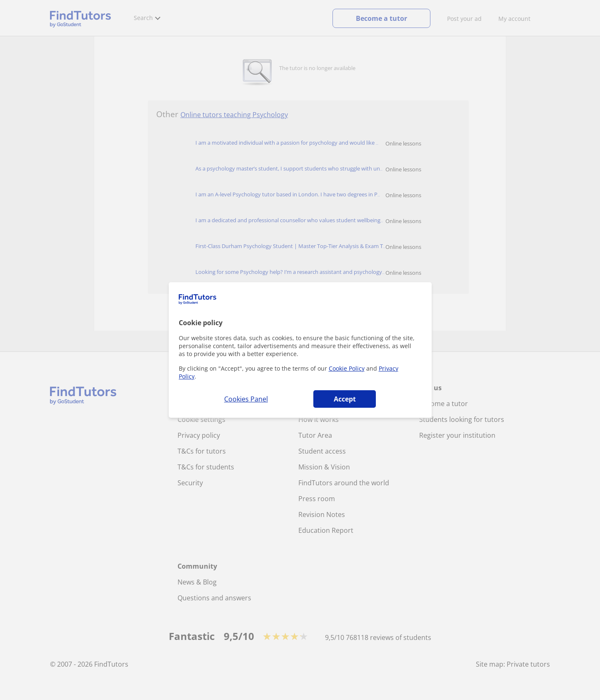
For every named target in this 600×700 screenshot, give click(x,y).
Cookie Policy (347, 368)
